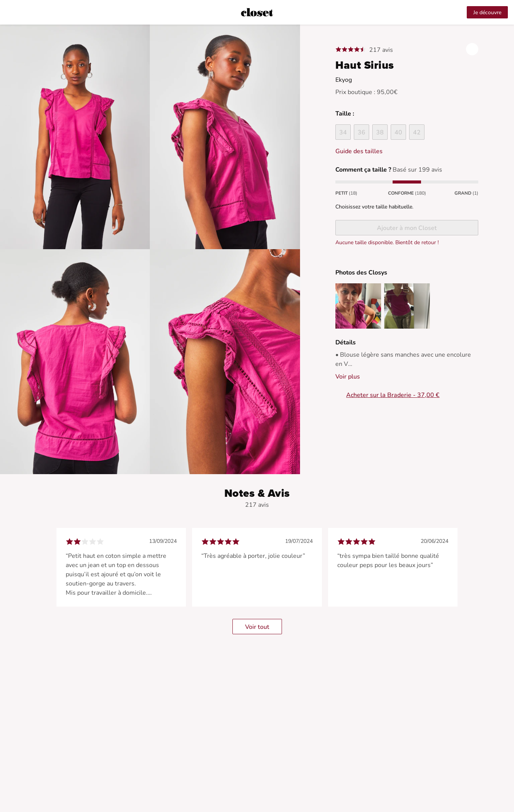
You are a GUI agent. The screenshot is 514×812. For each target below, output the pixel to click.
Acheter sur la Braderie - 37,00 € (393, 395)
